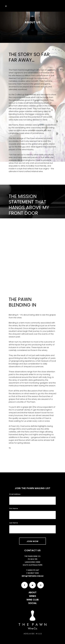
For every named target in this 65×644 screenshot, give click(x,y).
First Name (14, 508)
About (32, 592)
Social (32, 603)
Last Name (14, 523)
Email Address (16, 494)
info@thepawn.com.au (33, 576)
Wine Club (33, 600)
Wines (33, 596)
